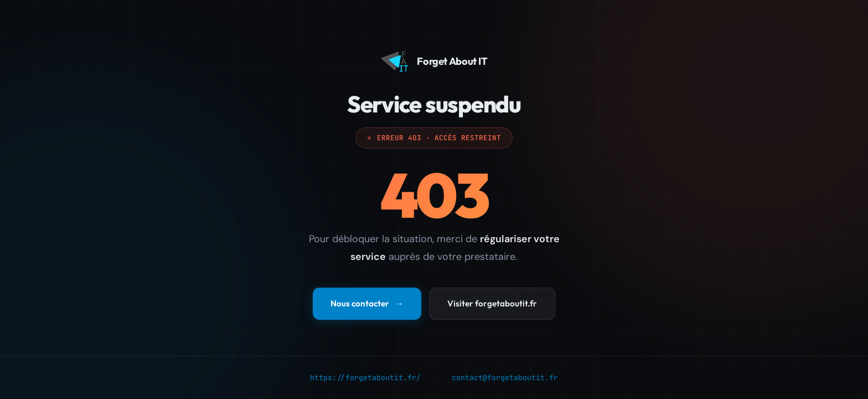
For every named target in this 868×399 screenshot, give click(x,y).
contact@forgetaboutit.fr (505, 378)
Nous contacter (367, 304)
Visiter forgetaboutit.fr (492, 304)
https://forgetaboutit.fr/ (365, 378)
